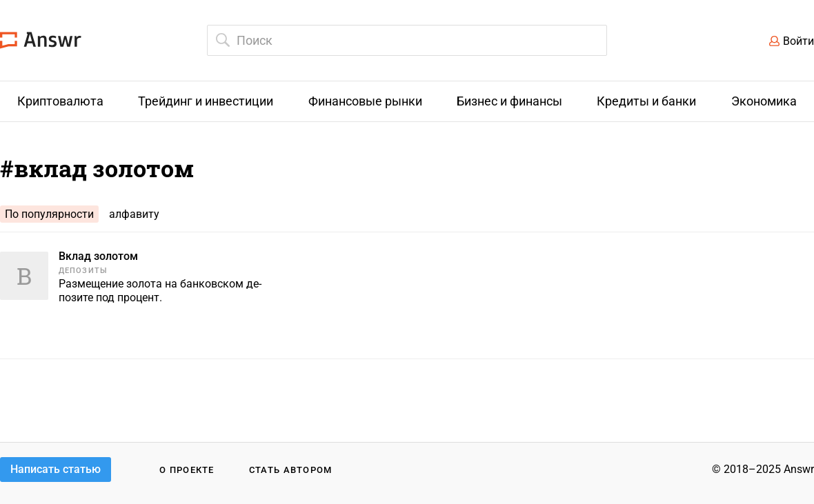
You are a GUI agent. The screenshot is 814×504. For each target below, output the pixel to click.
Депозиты (83, 271)
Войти (798, 41)
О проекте (187, 470)
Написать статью (56, 469)
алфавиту (134, 214)
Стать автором (291, 470)
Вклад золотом (98, 256)
